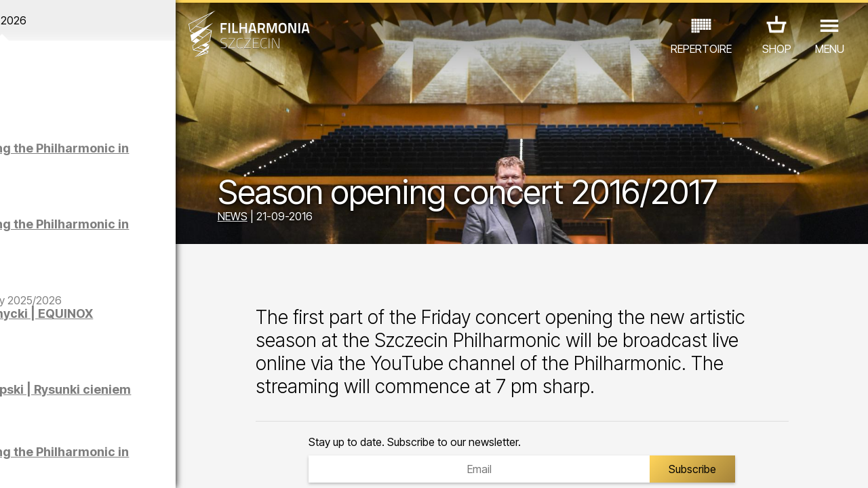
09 (153, 465)
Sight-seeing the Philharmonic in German (145, 231)
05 (83, 465)
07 (118, 465)
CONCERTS (52, 410)
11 (188, 465)
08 (136, 465)
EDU (106, 410)
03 (48, 465)
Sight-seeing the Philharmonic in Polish (139, 155)
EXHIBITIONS (164, 410)
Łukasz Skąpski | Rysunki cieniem (122, 396)
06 (100, 465)
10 (171, 465)
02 (31, 465)
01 (13, 465)
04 (65, 465)
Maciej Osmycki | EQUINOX (124, 320)
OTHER (110, 429)
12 (206, 465)
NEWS (279, 218)
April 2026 (113, 20)
